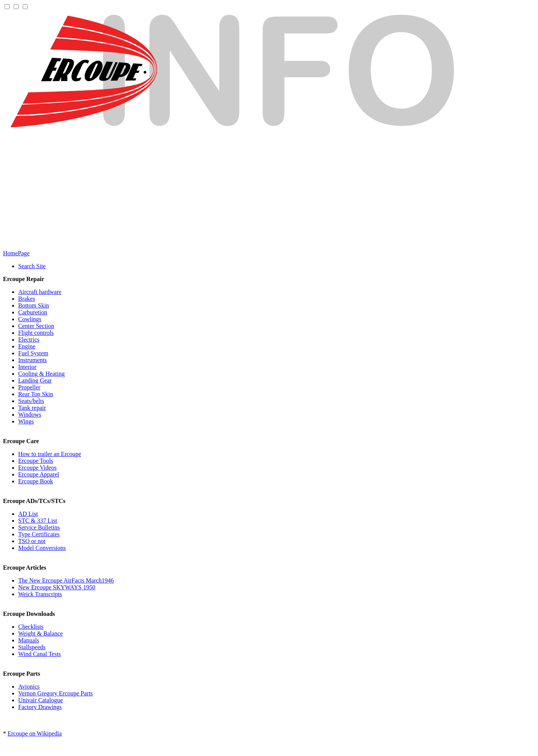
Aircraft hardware (40, 292)
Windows (30, 415)
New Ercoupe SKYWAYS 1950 (57, 587)
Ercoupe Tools (36, 461)
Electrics (29, 340)
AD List (28, 514)
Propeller (29, 387)
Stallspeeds (32, 647)
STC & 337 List (38, 521)
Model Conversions (42, 548)
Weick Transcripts (40, 594)
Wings (26, 421)
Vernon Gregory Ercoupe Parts (56, 693)
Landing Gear (35, 380)
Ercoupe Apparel (39, 474)
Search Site (32, 266)
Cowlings (30, 319)
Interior (27, 367)
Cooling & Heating (41, 374)
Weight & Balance (41, 633)
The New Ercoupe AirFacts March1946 (66, 580)
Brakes (27, 299)
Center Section (36, 326)
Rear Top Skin (36, 394)
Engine (27, 346)
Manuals (29, 640)
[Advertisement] (269, 191)
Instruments (33, 360)
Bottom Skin (34, 305)
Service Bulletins (39, 527)
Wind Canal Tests (40, 654)
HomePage (16, 253)
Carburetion (33, 312)
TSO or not (32, 541)
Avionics (29, 686)
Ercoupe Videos (37, 468)
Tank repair (32, 408)
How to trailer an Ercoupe (50, 454)
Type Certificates (39, 534)
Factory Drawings (40, 707)
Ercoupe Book (36, 481)
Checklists (31, 627)
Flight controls (36, 333)
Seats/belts (31, 401)
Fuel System (33, 353)
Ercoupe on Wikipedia (35, 733)
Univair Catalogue (41, 700)
